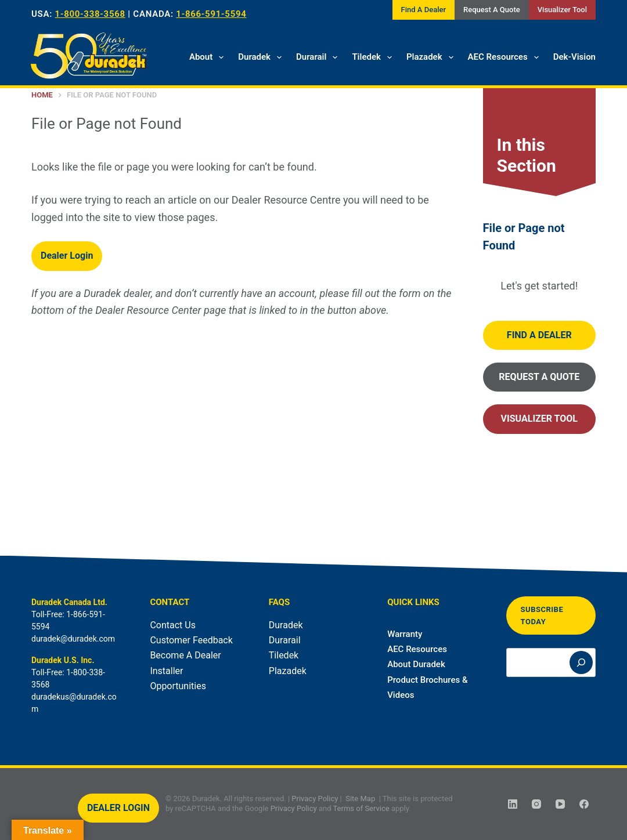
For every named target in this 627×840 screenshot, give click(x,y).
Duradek (262, 57)
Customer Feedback (191, 640)
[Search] (581, 662)
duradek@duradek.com (73, 639)
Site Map (360, 799)
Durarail (319, 57)
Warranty (405, 634)
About (209, 57)
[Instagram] (536, 804)
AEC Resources (506, 57)
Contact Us (173, 625)
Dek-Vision (574, 57)
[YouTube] (560, 804)
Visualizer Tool (562, 10)
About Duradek (416, 664)
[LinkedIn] (513, 804)
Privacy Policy (315, 799)
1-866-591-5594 (211, 14)
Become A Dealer (185, 655)
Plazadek (432, 57)
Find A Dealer (424, 10)
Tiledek (374, 57)
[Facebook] (584, 804)
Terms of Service (361, 808)
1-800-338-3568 (90, 14)
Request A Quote (492, 10)
